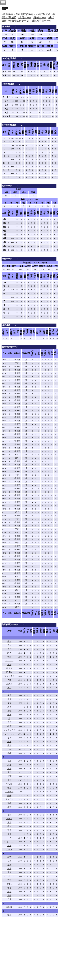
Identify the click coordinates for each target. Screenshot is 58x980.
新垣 (9, 892)
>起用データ (25, 17)
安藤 (9, 703)
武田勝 (9, 907)
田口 (9, 688)
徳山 (9, 888)
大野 (9, 772)
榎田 (9, 695)
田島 (9, 761)
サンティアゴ (9, 730)
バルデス (9, 792)
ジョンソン (9, 842)
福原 (9, 726)
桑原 (9, 746)
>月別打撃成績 (42, 14)
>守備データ (40, 17)
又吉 (9, 765)
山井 (9, 780)
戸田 (9, 846)
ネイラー (9, 799)
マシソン (9, 661)
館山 (9, 869)
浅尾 (9, 788)
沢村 (9, 645)
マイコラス (9, 676)
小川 (9, 872)
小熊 (9, 807)
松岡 (9, 865)
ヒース (9, 850)
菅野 (9, 657)
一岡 (9, 838)
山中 (9, 896)
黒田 (9, 823)
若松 (9, 803)
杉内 (9, 653)
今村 (9, 826)
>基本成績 (7, 14)
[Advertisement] (29, 950)
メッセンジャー (9, 734)
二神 (9, 749)
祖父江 (9, 784)
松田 (9, 738)
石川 (9, 861)
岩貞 (9, 707)
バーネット (9, 876)
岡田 (9, 769)
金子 (9, 796)
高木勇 (9, 684)
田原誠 (9, 672)
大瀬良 (9, 819)
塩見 (9, 915)
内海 (9, 665)
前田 (9, 830)
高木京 (9, 668)
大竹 (9, 649)
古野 (9, 880)
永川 (9, 834)
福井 (9, 815)
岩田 (9, 715)
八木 (9, 899)
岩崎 (9, 753)
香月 (9, 642)
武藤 (9, 776)
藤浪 (9, 711)
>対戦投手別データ (41, 21)
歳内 (9, 722)
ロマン (9, 884)
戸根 (9, 680)
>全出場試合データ (18, 21)
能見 (9, 699)
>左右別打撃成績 (23, 14)
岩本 (9, 742)
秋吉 (9, 857)
